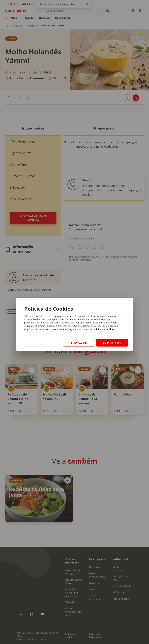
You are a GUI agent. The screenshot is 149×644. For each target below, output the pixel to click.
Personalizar (79, 343)
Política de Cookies (104, 329)
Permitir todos (112, 343)
